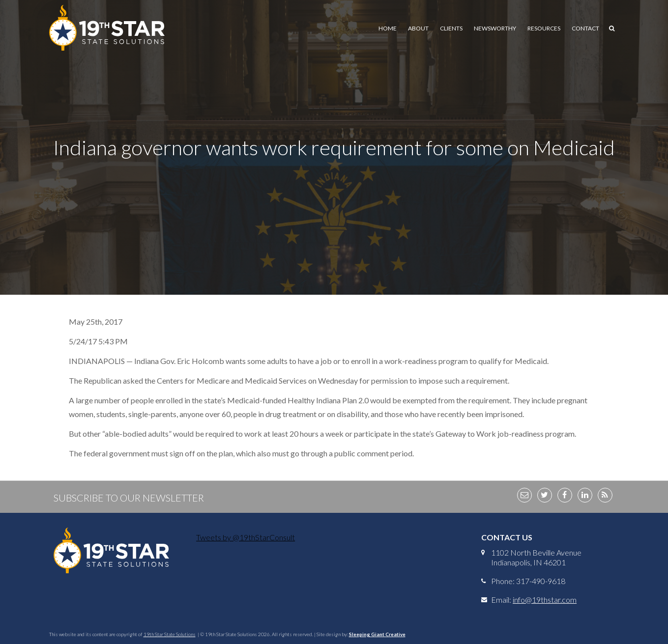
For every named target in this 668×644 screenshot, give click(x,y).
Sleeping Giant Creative (377, 634)
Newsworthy (495, 28)
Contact (585, 28)
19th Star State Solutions (170, 634)
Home (388, 28)
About (418, 28)
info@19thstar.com (545, 600)
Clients (451, 28)
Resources (544, 28)
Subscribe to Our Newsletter (129, 498)
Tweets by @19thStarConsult (246, 537)
